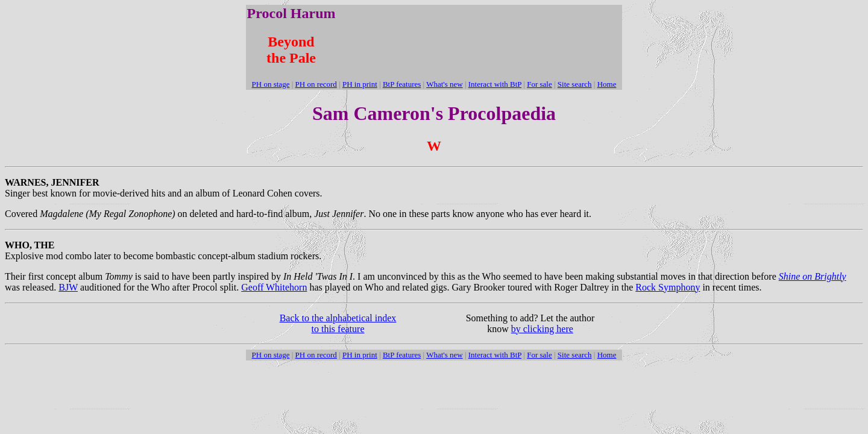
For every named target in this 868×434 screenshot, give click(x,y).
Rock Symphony (668, 287)
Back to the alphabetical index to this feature (338, 323)
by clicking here (542, 329)
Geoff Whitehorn (274, 287)
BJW (68, 287)
